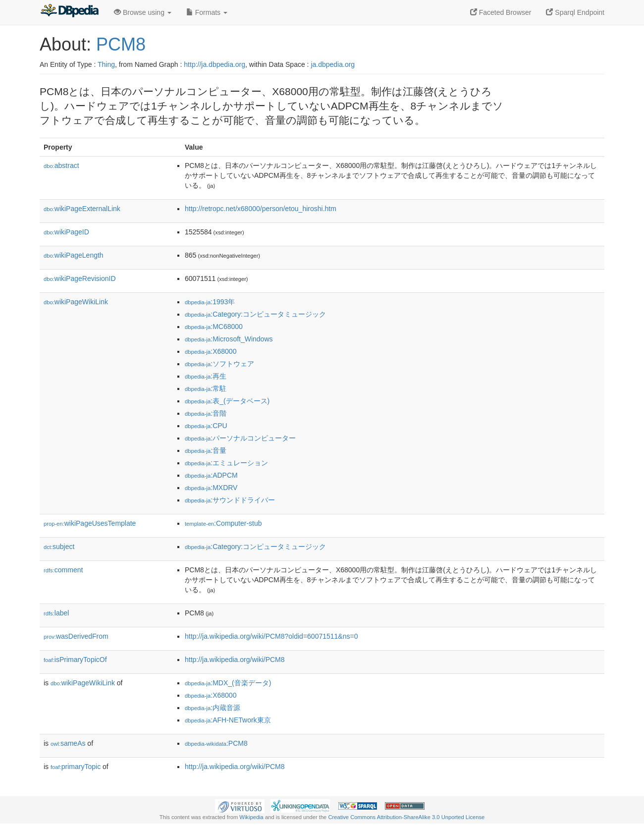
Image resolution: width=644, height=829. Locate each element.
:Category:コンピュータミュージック (255, 314)
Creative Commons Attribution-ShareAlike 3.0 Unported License (406, 817)
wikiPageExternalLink (82, 209)
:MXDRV (211, 488)
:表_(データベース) (227, 401)
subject (59, 547)
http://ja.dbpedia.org (215, 64)
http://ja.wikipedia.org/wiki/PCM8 (235, 660)
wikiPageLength (74, 255)
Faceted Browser (501, 12)
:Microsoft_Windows (229, 339)
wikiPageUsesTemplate (90, 523)
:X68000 (211, 351)
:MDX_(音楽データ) (228, 683)
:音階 (206, 413)
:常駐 (206, 388)
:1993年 (210, 302)
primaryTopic (76, 767)
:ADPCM (211, 475)
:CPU (206, 426)
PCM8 (121, 44)
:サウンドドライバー (230, 500)
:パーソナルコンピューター (240, 438)
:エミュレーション (226, 463)
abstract (61, 166)
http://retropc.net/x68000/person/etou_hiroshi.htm (261, 209)
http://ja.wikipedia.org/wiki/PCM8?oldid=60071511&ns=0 (271, 636)
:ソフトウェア (219, 364)
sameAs (68, 743)
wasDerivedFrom (76, 636)
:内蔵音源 (213, 708)
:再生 (206, 376)
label (56, 613)
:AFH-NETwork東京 (228, 720)
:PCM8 (216, 743)
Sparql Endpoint (575, 12)
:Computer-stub (223, 523)
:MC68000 (214, 327)
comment (63, 570)
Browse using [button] (143, 12)
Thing (106, 64)
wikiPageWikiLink (76, 302)
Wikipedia (251, 817)
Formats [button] (207, 12)
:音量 (206, 450)
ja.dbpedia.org (333, 64)
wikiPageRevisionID (80, 278)
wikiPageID (66, 232)
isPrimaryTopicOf (75, 660)
